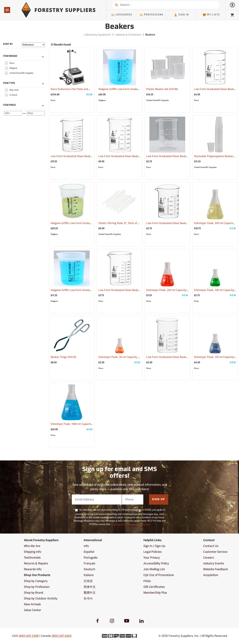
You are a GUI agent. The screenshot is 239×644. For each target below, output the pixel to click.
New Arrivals (32, 604)
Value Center (33, 610)
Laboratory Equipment (97, 35)
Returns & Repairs (36, 563)
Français (89, 563)
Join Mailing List (154, 569)
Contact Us (211, 546)
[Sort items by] (33, 45)
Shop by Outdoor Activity (41, 598)
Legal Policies (153, 552)
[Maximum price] (36, 113)
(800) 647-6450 (62, 636)
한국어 (88, 598)
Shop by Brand (34, 593)
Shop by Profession (37, 587)
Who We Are (32, 546)
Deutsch (89, 569)
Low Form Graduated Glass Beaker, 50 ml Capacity (182, 223)
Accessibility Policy (156, 563)
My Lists (211, 15)
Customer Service (215, 552)
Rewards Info (33, 569)
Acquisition (211, 575)
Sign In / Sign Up (154, 546)
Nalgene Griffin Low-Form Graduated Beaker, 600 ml (87, 223)
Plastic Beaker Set (162, 89)
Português (91, 558)
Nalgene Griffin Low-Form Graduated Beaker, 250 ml (87, 290)
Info (86, 546)
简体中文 (90, 587)
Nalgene (102, 100)
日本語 (88, 581)
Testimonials (32, 558)
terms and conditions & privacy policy (130, 524)
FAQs (147, 581)
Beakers (150, 35)
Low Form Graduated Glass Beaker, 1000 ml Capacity (87, 156)
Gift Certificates (154, 587)
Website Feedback (216, 569)
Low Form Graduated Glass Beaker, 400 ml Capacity (135, 290)
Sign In (181, 15)
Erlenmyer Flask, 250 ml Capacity (171, 290)
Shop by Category (36, 581)
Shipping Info (33, 552)
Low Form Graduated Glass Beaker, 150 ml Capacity (182, 357)
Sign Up (159, 499)
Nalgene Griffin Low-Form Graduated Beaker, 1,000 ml (136, 89)
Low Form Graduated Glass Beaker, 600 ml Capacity (135, 156)
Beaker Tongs (63, 357)
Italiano (89, 575)
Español (89, 552)
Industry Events (214, 563)
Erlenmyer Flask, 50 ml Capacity (123, 357)
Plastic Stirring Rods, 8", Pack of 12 (124, 223)
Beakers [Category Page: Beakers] (119, 27)
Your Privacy (152, 558)
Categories (122, 15)
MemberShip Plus (155, 593)
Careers (209, 558)
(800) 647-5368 (29, 636)
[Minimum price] (13, 113)
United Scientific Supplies (158, 100)
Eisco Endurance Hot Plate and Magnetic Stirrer (84, 89)
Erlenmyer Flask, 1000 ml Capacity (76, 424)
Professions (152, 15)
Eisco (53, 100)
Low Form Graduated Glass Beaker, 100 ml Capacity (182, 156)
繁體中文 (90, 593)
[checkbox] (6, 63)
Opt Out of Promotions (159, 575)
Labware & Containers (128, 35)
